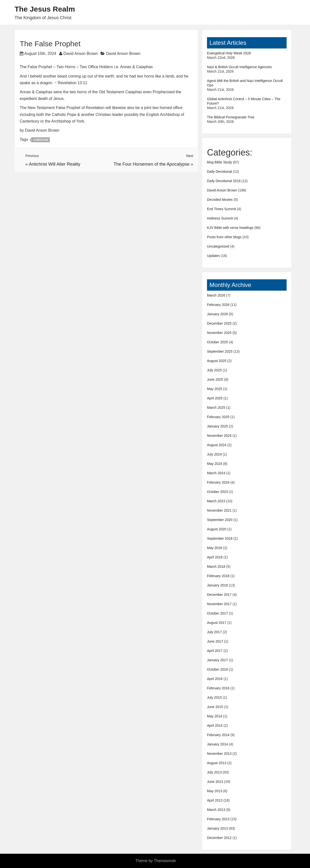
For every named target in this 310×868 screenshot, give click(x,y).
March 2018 (216, 567)
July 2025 (214, 370)
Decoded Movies (220, 200)
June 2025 (215, 379)
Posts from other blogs (224, 237)
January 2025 (217, 426)
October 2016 (217, 669)
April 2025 (215, 398)
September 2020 (220, 520)
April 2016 (215, 679)
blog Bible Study (219, 162)
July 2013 (214, 772)
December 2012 (219, 838)
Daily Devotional (219, 172)
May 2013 (215, 791)
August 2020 (217, 529)
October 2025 (217, 342)
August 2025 (217, 361)
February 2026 (218, 305)
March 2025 (216, 408)
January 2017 (217, 660)
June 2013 (215, 782)
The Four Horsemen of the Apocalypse (152, 164)
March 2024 (216, 473)
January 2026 (217, 314)
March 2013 (216, 810)
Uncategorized (218, 246)
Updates (213, 256)
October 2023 (217, 492)
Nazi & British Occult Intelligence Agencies (239, 67)
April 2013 (215, 800)
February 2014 (218, 735)
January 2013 (217, 828)
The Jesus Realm (45, 9)
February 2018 (218, 576)
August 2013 (217, 763)
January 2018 (217, 585)
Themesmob (165, 861)
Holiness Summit (220, 218)
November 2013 (219, 754)
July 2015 (214, 697)
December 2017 (219, 595)
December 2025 (219, 323)
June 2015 (215, 707)
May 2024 (215, 464)
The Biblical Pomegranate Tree (231, 117)
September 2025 (220, 351)
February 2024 (218, 482)
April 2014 (215, 726)
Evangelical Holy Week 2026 (229, 53)
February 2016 (218, 688)
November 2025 (219, 333)
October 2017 (217, 613)
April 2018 (215, 557)
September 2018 (220, 538)
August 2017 (217, 623)
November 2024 (219, 436)
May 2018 (215, 548)
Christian (41, 140)
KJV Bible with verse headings (230, 228)
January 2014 (217, 744)
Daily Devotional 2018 (224, 181)
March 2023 (216, 501)
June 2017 (215, 641)
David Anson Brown (81, 54)
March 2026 (216, 295)
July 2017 (214, 632)
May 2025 (215, 389)
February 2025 (218, 417)
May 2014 (215, 716)
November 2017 (219, 604)
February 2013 (218, 819)
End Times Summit (221, 209)
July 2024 (214, 454)
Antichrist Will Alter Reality (55, 164)
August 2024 (217, 445)
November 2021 (219, 510)
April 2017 (215, 651)
